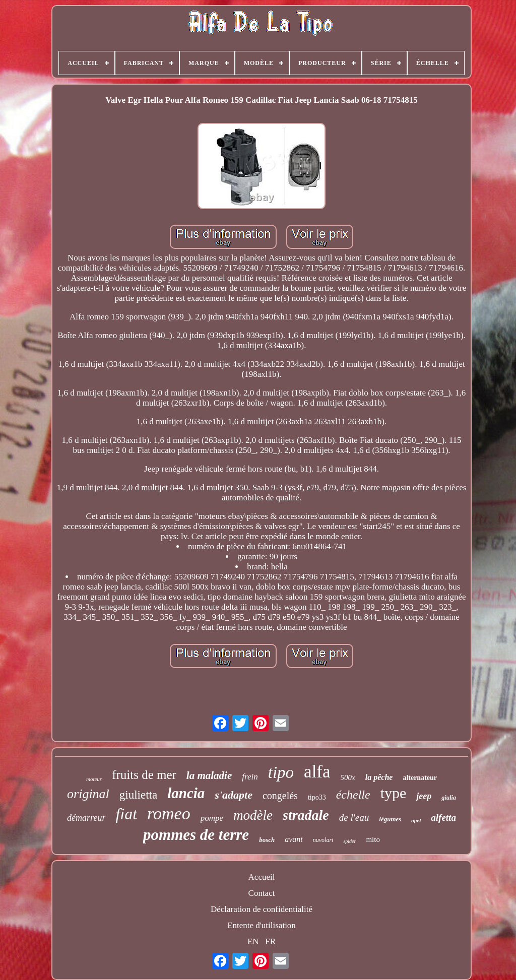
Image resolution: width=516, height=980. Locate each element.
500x (348, 777)
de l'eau (354, 818)
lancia (186, 793)
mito (373, 839)
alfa (317, 772)
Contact (262, 893)
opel (416, 820)
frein (250, 777)
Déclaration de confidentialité (262, 909)
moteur (94, 779)
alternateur (420, 778)
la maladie (209, 775)
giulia (449, 798)
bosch (267, 840)
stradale (306, 815)
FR (270, 941)
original (88, 794)
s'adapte (234, 795)
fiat (126, 814)
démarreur (86, 818)
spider (349, 841)
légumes (390, 819)
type (394, 793)
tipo (281, 772)
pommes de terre (196, 835)
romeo (169, 813)
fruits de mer (144, 775)
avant (294, 839)
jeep (424, 796)
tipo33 (317, 797)
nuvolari (323, 840)
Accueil (262, 877)
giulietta (138, 795)
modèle (253, 815)
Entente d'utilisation (262, 925)
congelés (280, 796)
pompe (212, 818)
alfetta (443, 818)
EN (253, 941)
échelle (353, 795)
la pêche (379, 777)
